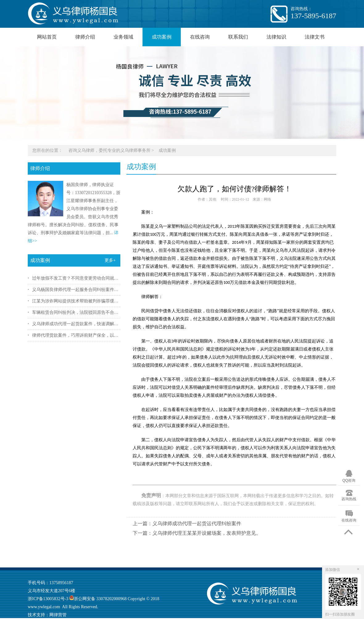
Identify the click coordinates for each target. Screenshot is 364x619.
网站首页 (47, 37)
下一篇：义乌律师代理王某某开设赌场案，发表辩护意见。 (197, 533)
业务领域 (123, 37)
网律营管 (58, 615)
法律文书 (315, 37)
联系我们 (238, 37)
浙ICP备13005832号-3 (48, 599)
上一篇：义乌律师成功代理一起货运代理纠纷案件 (187, 523)
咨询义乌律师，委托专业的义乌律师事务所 (110, 150)
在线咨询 (200, 37)
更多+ (110, 260)
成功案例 (162, 37)
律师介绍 (85, 37)
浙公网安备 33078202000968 (97, 599)
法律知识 (276, 37)
